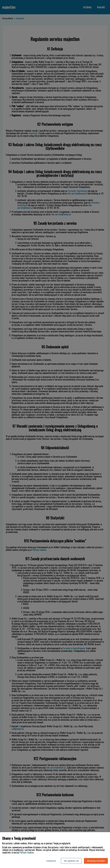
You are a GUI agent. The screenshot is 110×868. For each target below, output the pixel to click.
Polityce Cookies (27, 852)
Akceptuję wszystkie (96, 861)
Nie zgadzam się (71, 861)
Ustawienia (51, 861)
